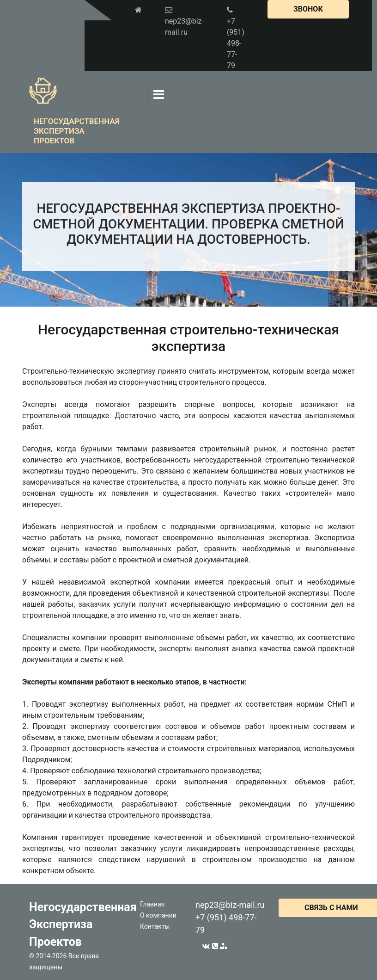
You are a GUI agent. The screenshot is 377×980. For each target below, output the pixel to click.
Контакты (155, 926)
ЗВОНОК (308, 9)
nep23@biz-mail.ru (230, 905)
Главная (152, 904)
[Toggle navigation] (159, 95)
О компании (158, 915)
